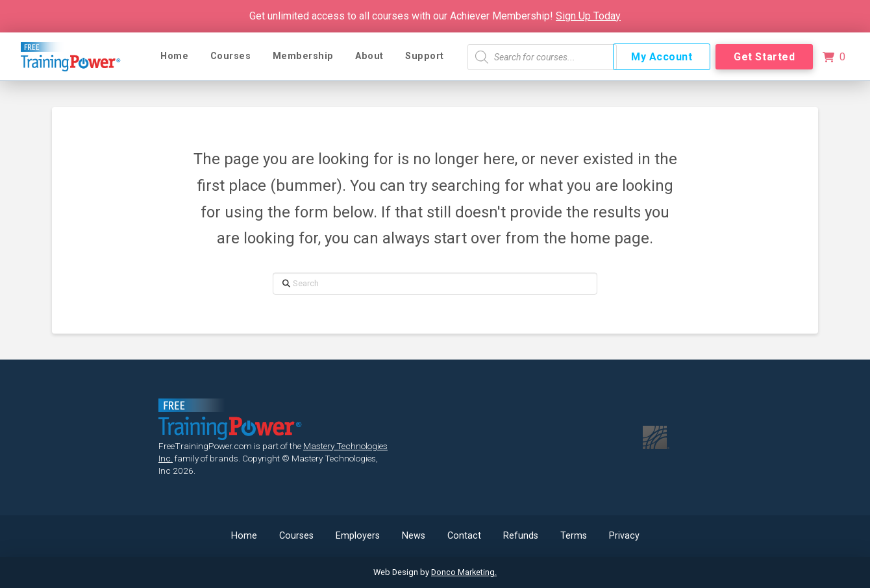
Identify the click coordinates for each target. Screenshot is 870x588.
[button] (834, 57)
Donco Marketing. (464, 572)
